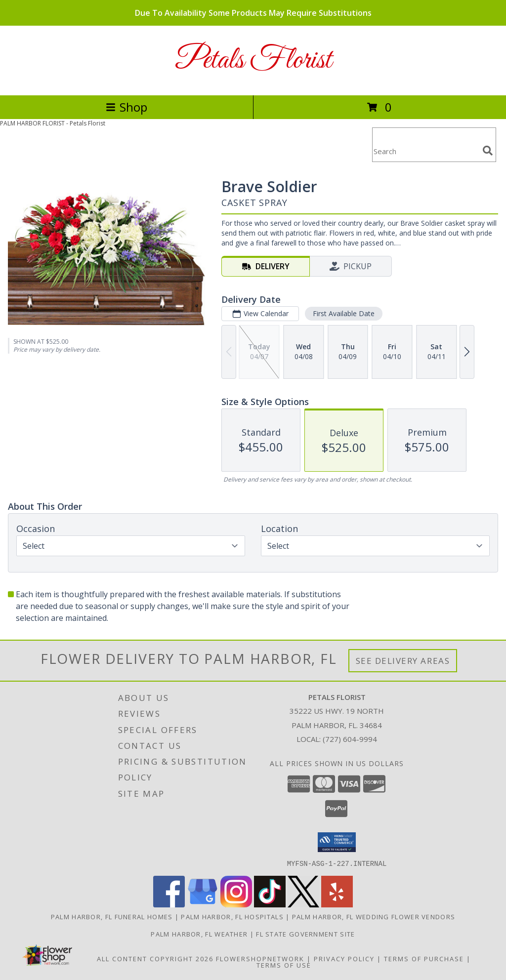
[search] (488, 151)
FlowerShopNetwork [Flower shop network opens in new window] (260, 958)
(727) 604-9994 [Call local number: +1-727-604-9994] (350, 739)
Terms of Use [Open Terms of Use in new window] (284, 965)
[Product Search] (425, 151)
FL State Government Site (305, 934)
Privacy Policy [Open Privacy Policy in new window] (344, 958)
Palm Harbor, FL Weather (199, 934)
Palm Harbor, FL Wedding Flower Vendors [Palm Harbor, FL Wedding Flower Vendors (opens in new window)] (374, 916)
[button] (337, 842)
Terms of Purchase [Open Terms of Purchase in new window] (424, 958)
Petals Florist (253, 61)
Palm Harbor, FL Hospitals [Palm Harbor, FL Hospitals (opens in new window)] (232, 916)
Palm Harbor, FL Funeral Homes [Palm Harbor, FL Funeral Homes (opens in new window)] (112, 916)
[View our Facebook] (169, 904)
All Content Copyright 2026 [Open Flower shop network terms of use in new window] (155, 958)
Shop (126, 107)
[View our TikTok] (270, 904)
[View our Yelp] (337, 904)
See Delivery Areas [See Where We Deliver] (403, 661)
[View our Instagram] (236, 904)
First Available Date (344, 313)
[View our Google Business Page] (203, 904)
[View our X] (303, 904)
